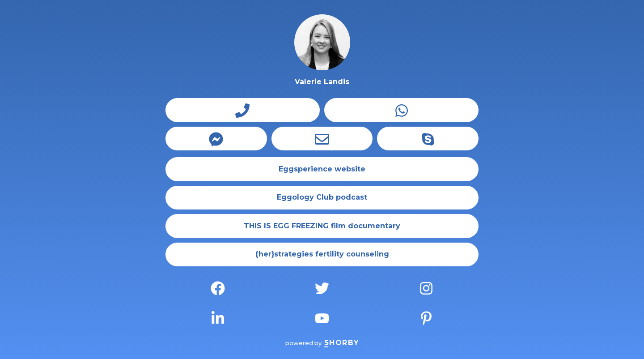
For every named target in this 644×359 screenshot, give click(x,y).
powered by (322, 343)
